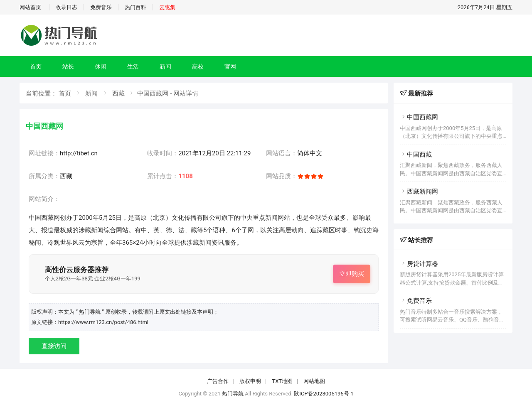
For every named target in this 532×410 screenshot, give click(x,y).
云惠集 (167, 7)
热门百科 (135, 7)
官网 (230, 66)
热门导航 (233, 394)
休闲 (101, 66)
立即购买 (352, 274)
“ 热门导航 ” (90, 312)
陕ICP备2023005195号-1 (324, 394)
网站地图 (314, 381)
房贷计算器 (419, 264)
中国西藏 (416, 155)
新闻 (165, 66)
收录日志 (66, 7)
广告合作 (218, 381)
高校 (198, 66)
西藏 (118, 93)
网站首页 (30, 7)
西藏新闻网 (419, 191)
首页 (36, 66)
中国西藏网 (419, 117)
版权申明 (250, 381)
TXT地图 (282, 381)
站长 (68, 66)
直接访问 (54, 346)
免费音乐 (101, 7)
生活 (133, 66)
